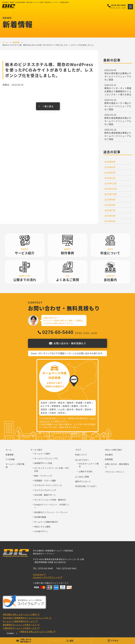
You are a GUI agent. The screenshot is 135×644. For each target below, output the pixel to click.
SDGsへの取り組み (113, 450)
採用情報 (109, 459)
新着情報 (10, 455)
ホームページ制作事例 (15, 465)
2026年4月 (110, 162)
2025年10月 (111, 194)
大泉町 (88, 403)
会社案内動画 (40, 517)
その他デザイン (41, 531)
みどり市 (45, 406)
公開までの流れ (86, 471)
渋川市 (84, 406)
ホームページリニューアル (46, 458)
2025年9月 (110, 199)
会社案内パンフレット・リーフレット (51, 512)
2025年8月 (110, 205)
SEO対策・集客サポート (45, 495)
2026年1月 (110, 178)
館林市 (70, 403)
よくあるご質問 (82, 477)
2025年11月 (111, 189)
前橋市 (75, 406)
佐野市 (53, 409)
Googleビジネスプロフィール (46, 577)
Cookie (10, 633)
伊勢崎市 (56, 406)
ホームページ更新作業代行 (46, 522)
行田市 (53, 413)
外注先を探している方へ (86, 486)
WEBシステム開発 (42, 527)
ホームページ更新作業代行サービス (19, 621)
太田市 (44, 403)
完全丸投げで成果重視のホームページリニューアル (26, 618)
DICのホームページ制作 (89, 465)
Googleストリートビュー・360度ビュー (52, 506)
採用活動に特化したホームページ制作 (20, 614)
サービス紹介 (37, 450)
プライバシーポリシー (115, 472)
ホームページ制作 (42, 454)
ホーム (9, 450)
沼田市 (44, 409)
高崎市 (66, 406)
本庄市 (44, 413)
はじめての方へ (82, 460)
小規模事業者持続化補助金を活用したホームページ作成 (28, 631)
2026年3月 (110, 167)
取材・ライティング (43, 476)
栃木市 (70, 409)
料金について (81, 455)
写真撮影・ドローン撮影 (45, 480)
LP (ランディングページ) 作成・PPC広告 (52, 469)
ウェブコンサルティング (45, 490)
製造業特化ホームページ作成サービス (20, 625)
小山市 (62, 409)
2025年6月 (110, 216)
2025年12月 (111, 183)
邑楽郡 (79, 403)
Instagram (38, 574)
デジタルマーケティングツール (48, 485)
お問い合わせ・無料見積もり (117, 465)
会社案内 (109, 455)
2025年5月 (110, 221)
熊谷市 (79, 409)
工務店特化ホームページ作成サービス (20, 628)
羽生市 (62, 413)
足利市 (53, 403)
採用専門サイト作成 (43, 463)
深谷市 (88, 409)
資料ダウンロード (83, 481)
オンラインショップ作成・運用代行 (50, 500)
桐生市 (62, 403)
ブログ (78, 450)
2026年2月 (110, 172)
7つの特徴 (10, 459)
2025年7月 (110, 210)
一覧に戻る (48, 106)
